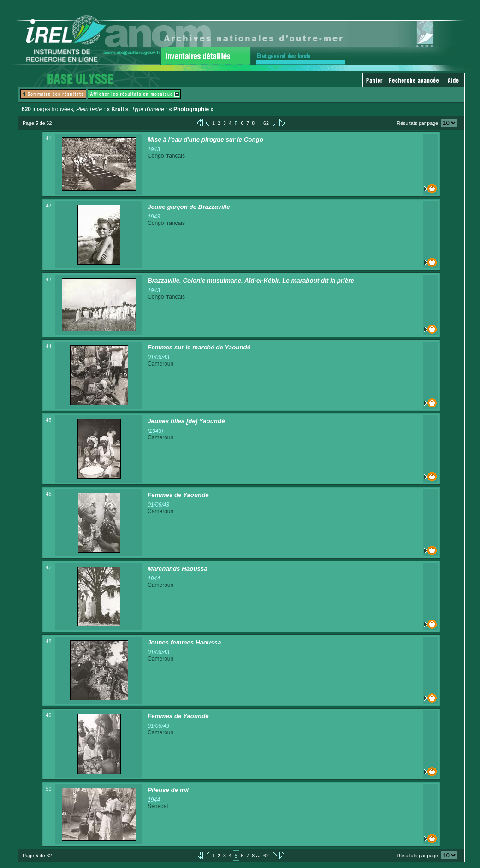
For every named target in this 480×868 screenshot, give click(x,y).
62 (266, 123)
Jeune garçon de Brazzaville (189, 207)
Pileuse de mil (168, 790)
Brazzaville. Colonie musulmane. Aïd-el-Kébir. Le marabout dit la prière (251, 280)
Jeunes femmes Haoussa (184, 642)
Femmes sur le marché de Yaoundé (199, 347)
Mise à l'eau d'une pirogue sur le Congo (205, 139)
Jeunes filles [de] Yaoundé (186, 421)
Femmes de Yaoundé (178, 495)
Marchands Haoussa (178, 569)
